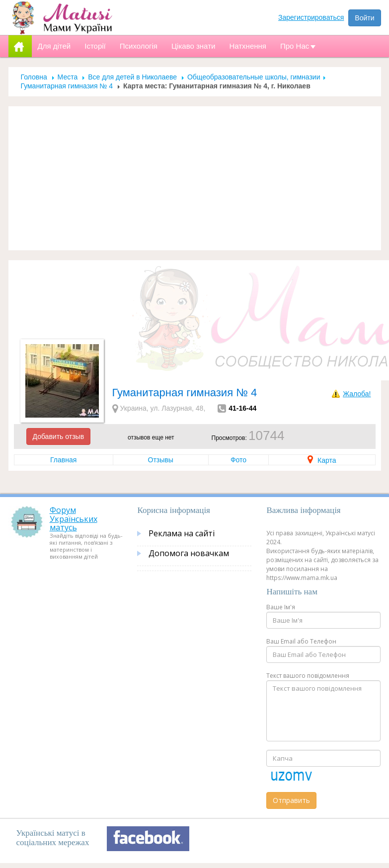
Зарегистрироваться (311, 17)
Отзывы (161, 460)
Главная (63, 460)
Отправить (291, 800)
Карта (322, 460)
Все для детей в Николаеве (132, 77)
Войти (364, 18)
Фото (238, 460)
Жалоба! (357, 394)
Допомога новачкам (189, 553)
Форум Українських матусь (74, 519)
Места (68, 77)
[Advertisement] (195, 178)
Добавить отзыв (59, 436)
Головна (34, 77)
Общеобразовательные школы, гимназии (254, 77)
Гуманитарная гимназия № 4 (67, 86)
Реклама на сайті (182, 533)
